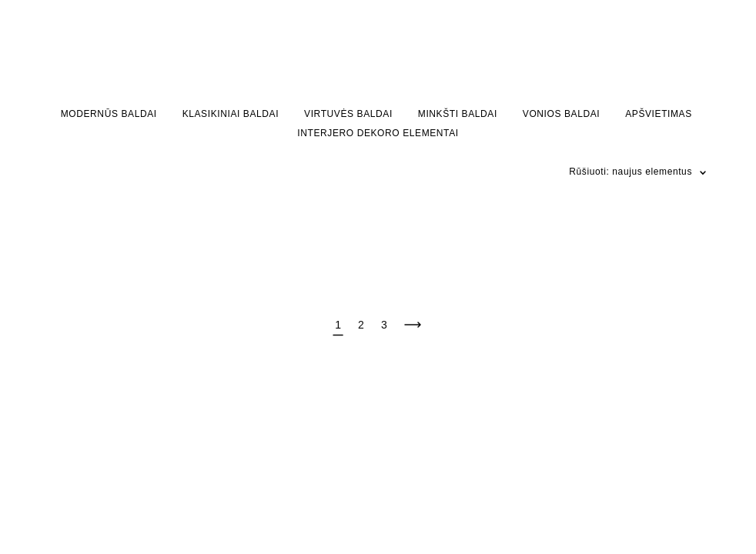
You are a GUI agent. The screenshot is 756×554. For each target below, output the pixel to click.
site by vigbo (79, 499)
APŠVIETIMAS (659, 114)
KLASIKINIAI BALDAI (231, 114)
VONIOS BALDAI (562, 114)
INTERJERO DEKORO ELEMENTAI (378, 133)
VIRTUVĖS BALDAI (348, 114)
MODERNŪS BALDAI (109, 114)
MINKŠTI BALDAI (458, 114)
